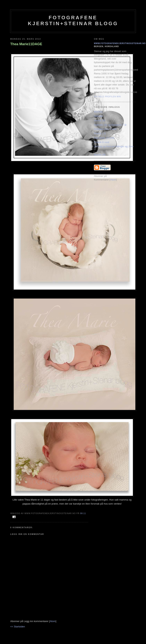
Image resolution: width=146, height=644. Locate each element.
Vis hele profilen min (107, 97)
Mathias (98, 112)
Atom (53, 621)
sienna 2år (100, 120)
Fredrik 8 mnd (102, 142)
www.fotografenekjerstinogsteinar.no (120, 43)
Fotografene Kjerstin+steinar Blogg (73, 21)
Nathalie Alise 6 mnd (105, 129)
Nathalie (98, 116)
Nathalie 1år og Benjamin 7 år (110, 125)
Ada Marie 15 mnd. (104, 138)
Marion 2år (100, 155)
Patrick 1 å (100, 133)
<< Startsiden (18, 627)
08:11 (83, 513)
